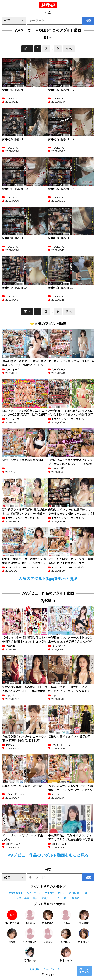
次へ (69, 49)
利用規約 (35, 969)
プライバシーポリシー (54, 969)
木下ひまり (84, 936)
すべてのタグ (16, 893)
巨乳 (85, 893)
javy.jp (48, 4)
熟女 (35, 898)
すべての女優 (12, 917)
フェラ (56, 898)
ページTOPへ (84, 971)
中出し (62, 893)
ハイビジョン (34, 893)
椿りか (12, 936)
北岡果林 (66, 917)
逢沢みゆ (30, 917)
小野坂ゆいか (30, 936)
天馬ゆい (48, 936)
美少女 (45, 898)
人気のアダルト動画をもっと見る (48, 579)
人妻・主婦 (23, 898)
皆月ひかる (30, 955)
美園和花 (84, 917)
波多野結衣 (48, 917)
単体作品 (49, 893)
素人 (66, 898)
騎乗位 (76, 898)
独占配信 (74, 893)
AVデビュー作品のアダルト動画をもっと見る (48, 855)
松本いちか (66, 955)
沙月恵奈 (66, 936)
